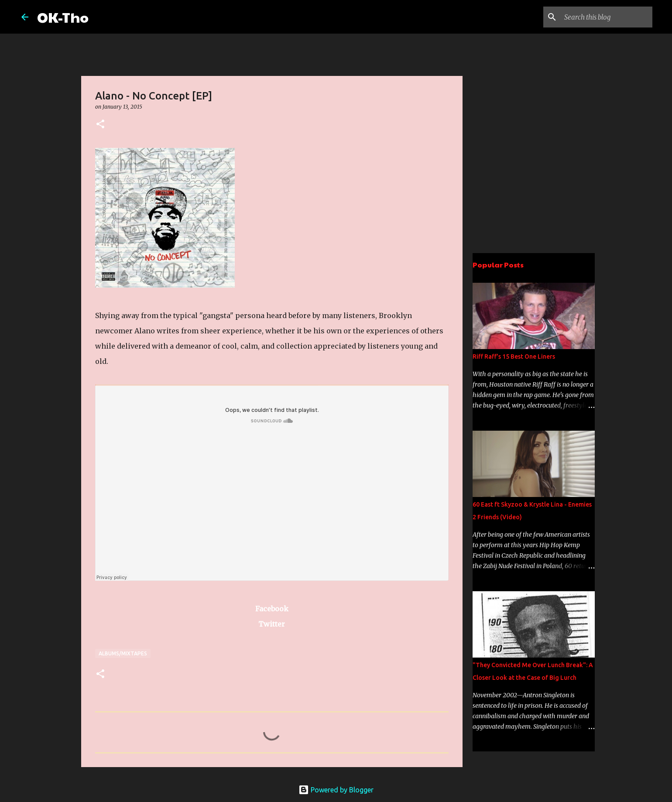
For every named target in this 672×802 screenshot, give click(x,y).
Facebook (272, 609)
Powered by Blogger (336, 790)
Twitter (272, 624)
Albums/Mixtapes (123, 653)
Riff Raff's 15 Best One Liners (514, 356)
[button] (100, 125)
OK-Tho (63, 17)
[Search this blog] (607, 17)
